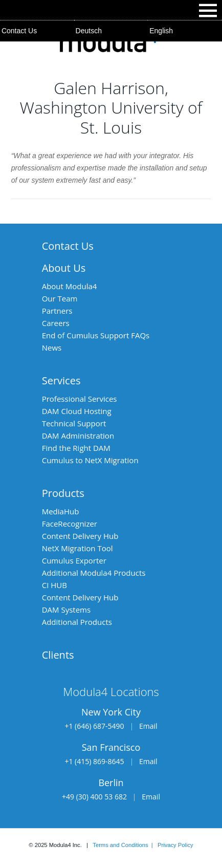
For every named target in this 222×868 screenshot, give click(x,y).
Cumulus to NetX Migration (90, 460)
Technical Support (74, 423)
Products (63, 493)
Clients (58, 655)
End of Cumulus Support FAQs (96, 335)
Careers (56, 323)
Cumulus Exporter (74, 560)
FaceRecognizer (70, 524)
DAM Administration (78, 436)
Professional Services (80, 399)
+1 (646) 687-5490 (94, 726)
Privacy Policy (175, 845)
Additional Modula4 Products (94, 573)
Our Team (60, 298)
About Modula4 (70, 286)
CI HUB (54, 585)
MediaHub (61, 511)
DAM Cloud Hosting (77, 411)
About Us (64, 268)
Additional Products (77, 622)
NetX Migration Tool (77, 548)
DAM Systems (66, 610)
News (52, 348)
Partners (57, 311)
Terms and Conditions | (125, 845)
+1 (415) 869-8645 (94, 761)
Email (148, 726)
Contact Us (19, 31)
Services (61, 381)
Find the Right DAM (76, 448)
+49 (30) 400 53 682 (94, 797)
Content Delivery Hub (80, 536)
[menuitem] (111, 31)
